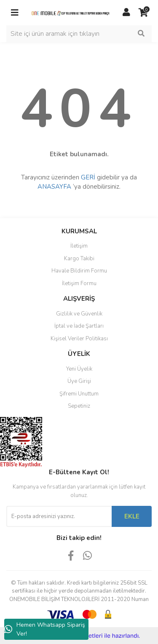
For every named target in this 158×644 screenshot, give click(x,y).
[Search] (79, 34)
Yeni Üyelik (79, 369)
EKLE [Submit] (132, 516)
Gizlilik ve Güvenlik (79, 314)
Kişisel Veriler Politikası (79, 339)
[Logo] (71, 13)
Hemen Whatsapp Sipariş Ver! (45, 629)
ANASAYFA (54, 187)
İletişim (79, 246)
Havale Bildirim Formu (79, 271)
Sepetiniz (79, 406)
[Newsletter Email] (59, 516)
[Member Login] (126, 13)
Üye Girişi (79, 381)
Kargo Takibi (79, 259)
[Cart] (143, 13)
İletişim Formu (79, 283)
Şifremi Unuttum (79, 394)
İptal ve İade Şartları (79, 326)
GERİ (88, 177)
